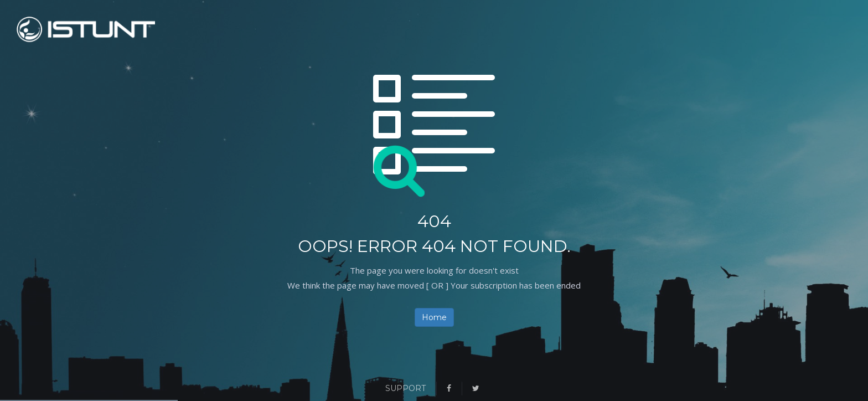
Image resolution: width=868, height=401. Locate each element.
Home (434, 317)
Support (405, 388)
